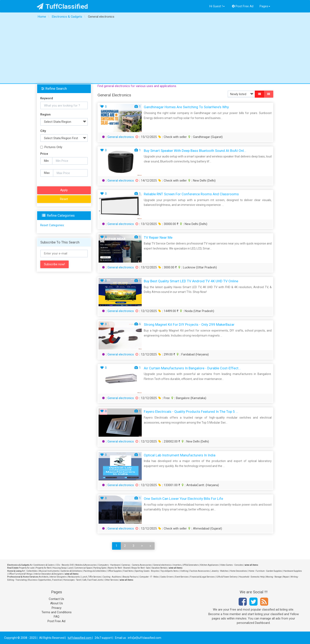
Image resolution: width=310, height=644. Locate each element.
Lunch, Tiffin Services (91, 577)
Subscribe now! (54, 264)
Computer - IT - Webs (149, 577)
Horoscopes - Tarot (72, 580)
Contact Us (56, 599)
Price (44, 154)
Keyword (47, 98)
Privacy (57, 608)
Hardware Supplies (293, 571)
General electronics (121, 137)
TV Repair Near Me (158, 237)
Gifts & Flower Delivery (227, 577)
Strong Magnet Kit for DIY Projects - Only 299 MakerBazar (189, 324)
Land (70, 568)
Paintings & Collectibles (95, 571)
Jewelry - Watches (220, 571)
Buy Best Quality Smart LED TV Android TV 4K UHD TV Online (191, 281)
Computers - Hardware (109, 565)
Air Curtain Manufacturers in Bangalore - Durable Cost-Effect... (192, 368)
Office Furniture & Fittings (20, 574)
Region (45, 114)
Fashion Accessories (200, 571)
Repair (286, 577)
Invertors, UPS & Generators (186, 565)
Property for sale (27, 568)
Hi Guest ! (217, 6)
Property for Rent (43, 568)
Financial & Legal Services (202, 577)
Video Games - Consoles (232, 565)
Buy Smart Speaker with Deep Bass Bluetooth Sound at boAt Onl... (195, 151)
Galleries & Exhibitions (71, 571)
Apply (64, 190)
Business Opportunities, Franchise (45, 580)
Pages (265, 6)
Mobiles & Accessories (86, 565)
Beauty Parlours (130, 577)
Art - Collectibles (30, 571)
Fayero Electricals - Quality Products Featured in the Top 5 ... (191, 412)
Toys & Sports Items (170, 571)
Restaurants (74, 577)
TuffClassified (62, 6)
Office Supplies (115, 571)
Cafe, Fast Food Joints (93, 580)
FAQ (57, 617)
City (43, 131)
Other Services (111, 580)
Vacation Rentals (159, 568)
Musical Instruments (49, 571)
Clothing (184, 571)
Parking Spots (100, 568)
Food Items (128, 571)
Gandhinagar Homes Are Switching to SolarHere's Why (186, 107)
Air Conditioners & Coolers (42, 565)
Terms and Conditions (57, 612)
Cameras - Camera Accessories (137, 565)
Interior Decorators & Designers (49, 574)
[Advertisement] (155, 52)
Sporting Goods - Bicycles (147, 571)
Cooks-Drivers (167, 577)
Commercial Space (83, 568)
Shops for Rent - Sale (141, 568)
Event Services (182, 577)
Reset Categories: (52, 225)
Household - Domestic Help (252, 577)
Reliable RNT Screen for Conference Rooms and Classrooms (191, 194)
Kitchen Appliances (209, 565)
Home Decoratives (239, 571)
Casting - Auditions (112, 577)
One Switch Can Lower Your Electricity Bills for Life (183, 499)
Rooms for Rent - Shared (119, 568)
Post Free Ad (243, 6)
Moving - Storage (274, 577)
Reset (64, 199)
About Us (57, 603)
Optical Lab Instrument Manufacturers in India (180, 455)
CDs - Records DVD (65, 565)
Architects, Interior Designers (53, 577)
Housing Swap (59, 568)
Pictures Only (51, 147)
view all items (251, 565)
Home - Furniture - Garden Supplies (265, 571)
